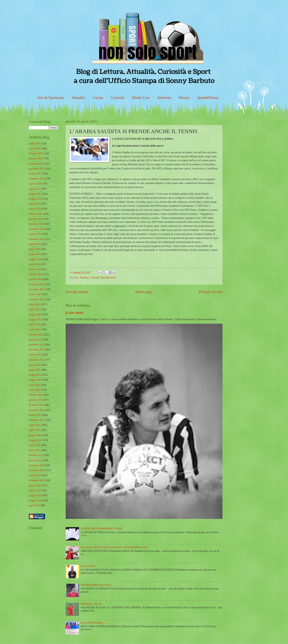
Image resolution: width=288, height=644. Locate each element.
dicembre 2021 (36, 405)
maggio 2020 (35, 500)
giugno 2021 (35, 435)
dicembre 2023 (36, 284)
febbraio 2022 (36, 395)
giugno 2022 (35, 375)
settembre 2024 (37, 239)
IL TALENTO (88, 566)
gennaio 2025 (36, 219)
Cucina (98, 98)
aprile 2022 (35, 385)
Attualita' (78, 98)
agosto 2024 (35, 244)
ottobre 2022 (35, 355)
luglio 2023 (35, 310)
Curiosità (117, 98)
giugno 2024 (35, 254)
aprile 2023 (35, 324)
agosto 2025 (35, 184)
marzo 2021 (35, 450)
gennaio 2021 (36, 460)
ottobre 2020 (35, 475)
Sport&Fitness (208, 98)
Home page (144, 292)
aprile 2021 (35, 445)
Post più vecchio (211, 292)
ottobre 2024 (35, 234)
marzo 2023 (35, 329)
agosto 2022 (35, 365)
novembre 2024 (37, 229)
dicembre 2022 (36, 345)
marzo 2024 (35, 269)
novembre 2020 (37, 470)
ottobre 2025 (35, 174)
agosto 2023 (35, 304)
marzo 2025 (35, 209)
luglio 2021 (35, 430)
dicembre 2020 (36, 465)
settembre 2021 (37, 420)
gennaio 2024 (36, 279)
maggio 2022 (35, 380)
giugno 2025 (35, 194)
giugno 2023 (35, 315)
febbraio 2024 (36, 274)
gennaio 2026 (36, 159)
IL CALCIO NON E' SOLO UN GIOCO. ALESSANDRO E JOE (114, 547)
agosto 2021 (35, 425)
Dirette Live (141, 98)
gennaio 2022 (36, 400)
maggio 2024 (35, 259)
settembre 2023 (37, 299)
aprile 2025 (35, 204)
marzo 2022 (35, 390)
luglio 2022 (35, 370)
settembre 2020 (37, 480)
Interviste (164, 98)
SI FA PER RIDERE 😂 (93, 623)
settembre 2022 (37, 360)
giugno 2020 (35, 495)
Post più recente (77, 292)
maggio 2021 (35, 440)
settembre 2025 (37, 179)
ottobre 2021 (35, 415)
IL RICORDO (75, 313)
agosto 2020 (35, 485)
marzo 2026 (35, 149)
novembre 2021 (37, 410)
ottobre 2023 (35, 294)
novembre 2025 (37, 169)
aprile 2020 (35, 505)
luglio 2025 (35, 189)
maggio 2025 (35, 199)
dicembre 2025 (36, 164)
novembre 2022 (37, 350)
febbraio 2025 (36, 214)
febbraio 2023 (36, 335)
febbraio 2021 (36, 455)
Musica (184, 98)
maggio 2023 (35, 320)
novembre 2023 (37, 289)
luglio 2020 (35, 490)
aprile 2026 (35, 144)
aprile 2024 (35, 264)
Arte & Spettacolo (51, 98)
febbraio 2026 (36, 154)
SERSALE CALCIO (91, 604)
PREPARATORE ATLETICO (96, 585)
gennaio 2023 (36, 340)
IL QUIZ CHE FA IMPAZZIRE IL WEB (102, 529)
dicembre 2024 (36, 224)
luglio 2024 (35, 249)
